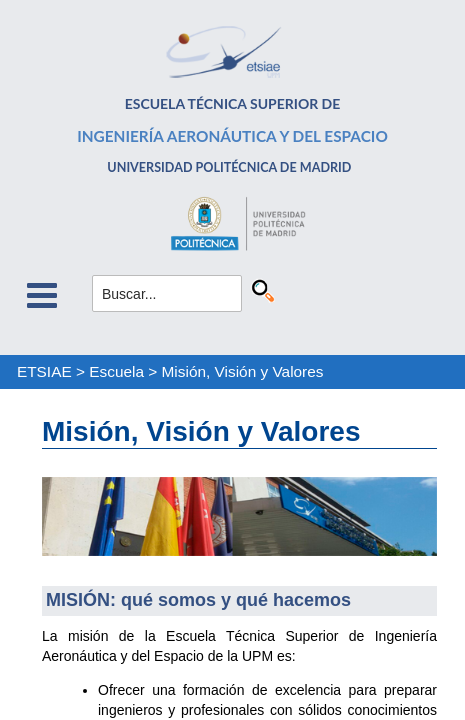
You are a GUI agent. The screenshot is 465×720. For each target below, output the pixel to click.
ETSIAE (44, 371)
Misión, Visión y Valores (243, 371)
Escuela (116, 371)
